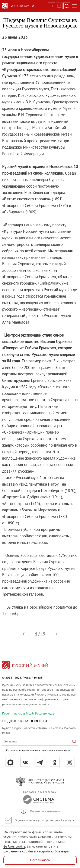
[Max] (10, 762)
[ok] (55, 762)
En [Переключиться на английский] (51, 6)
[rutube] (70, 762)
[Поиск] (67, 6)
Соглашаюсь (40, 860)
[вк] (25, 762)
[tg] (40, 762)
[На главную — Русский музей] (24, 6)
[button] (25, 634)
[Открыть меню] (74, 6)
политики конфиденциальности (53, 750)
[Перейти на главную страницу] (25, 666)
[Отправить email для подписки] (74, 742)
